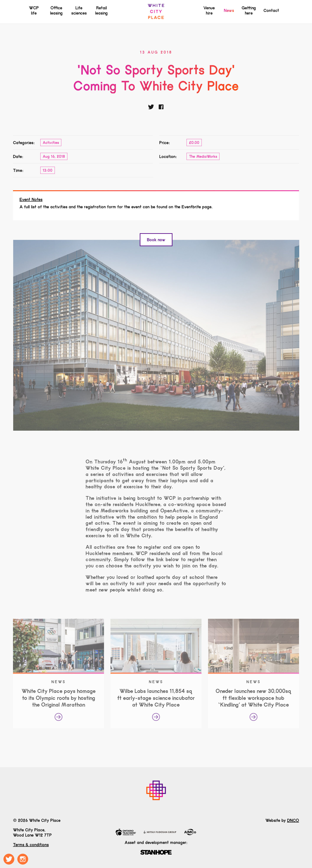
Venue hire (209, 10)
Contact (271, 10)
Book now (156, 240)
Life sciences (79, 10)
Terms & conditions (31, 845)
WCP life (34, 10)
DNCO (293, 820)
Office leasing (56, 10)
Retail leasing (101, 10)
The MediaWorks (203, 156)
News (229, 10)
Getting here (249, 10)
